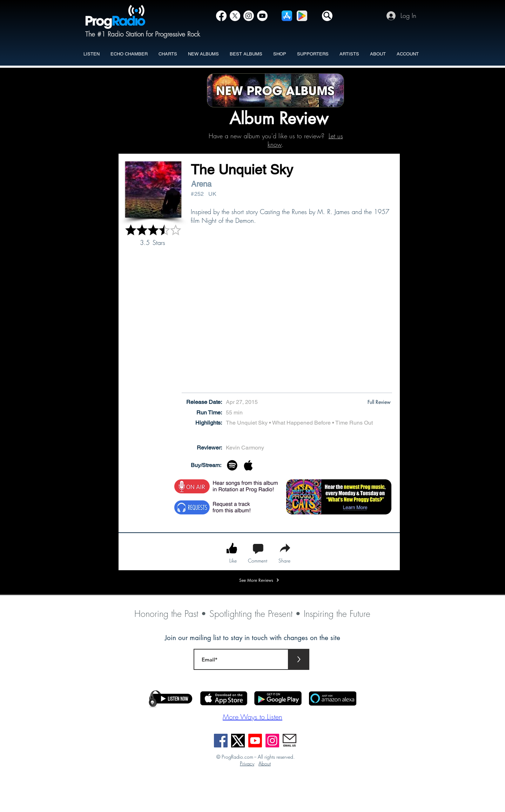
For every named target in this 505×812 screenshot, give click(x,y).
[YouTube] (262, 16)
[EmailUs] (289, 741)
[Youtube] (255, 741)
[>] (299, 659)
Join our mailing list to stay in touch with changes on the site (252, 638)
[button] (327, 16)
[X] (235, 16)
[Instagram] (249, 16)
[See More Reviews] (259, 580)
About (265, 763)
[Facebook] (221, 16)
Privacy (247, 763)
